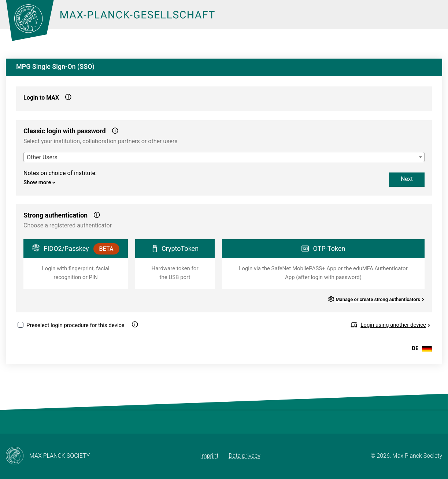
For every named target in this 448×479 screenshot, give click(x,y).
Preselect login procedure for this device (75, 325)
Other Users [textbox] (42, 157)
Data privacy (245, 456)
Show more (39, 182)
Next (407, 179)
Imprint (209, 456)
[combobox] (224, 157)
